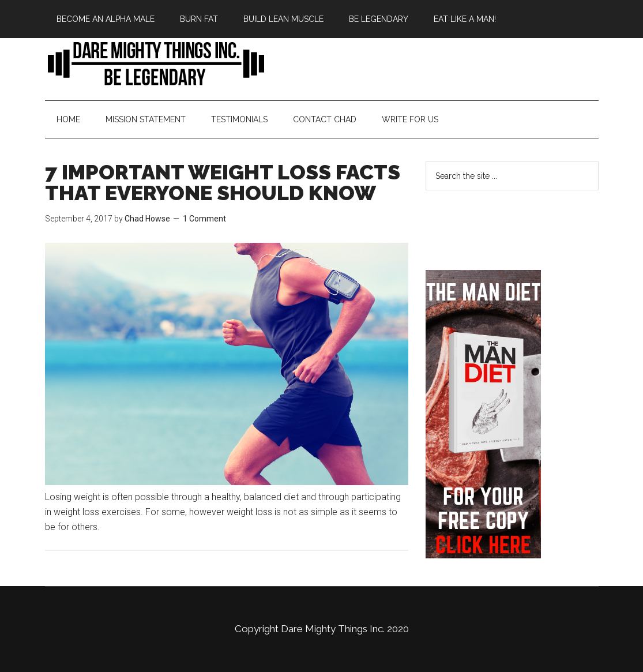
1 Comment (204, 219)
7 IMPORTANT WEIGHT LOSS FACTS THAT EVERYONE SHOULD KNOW (223, 182)
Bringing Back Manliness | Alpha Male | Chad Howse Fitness (155, 63)
